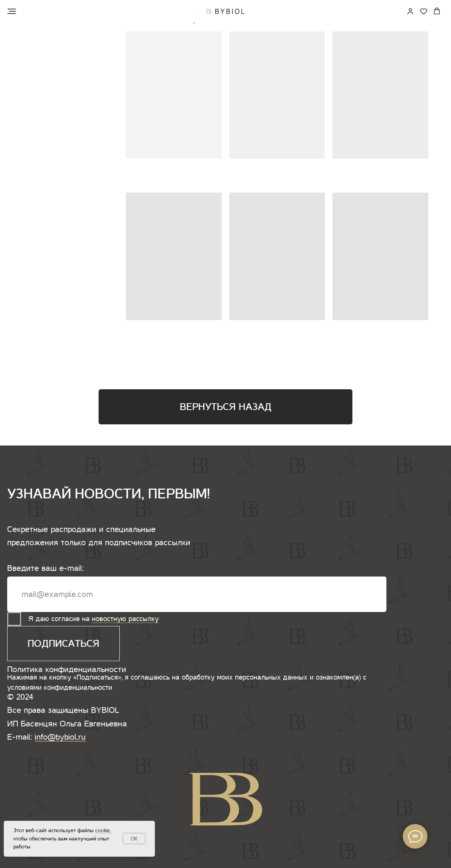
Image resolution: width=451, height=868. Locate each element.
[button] (424, 11)
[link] (410, 11)
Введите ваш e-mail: (46, 568)
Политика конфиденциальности (67, 669)
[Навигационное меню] (12, 11)
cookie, (103, 830)
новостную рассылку (125, 619)
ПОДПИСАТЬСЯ (63, 644)
